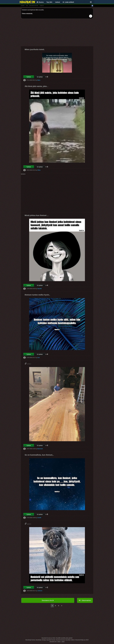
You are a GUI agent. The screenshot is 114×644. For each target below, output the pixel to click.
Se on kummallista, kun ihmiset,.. (39, 455)
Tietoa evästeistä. (27, 14)
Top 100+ (49, 2)
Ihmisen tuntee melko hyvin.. (37, 295)
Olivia (39, 170)
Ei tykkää (40, 77)
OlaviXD (39, 289)
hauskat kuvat (34, 6)
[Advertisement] (57, 33)
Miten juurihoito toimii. (35, 49)
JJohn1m (40, 591)
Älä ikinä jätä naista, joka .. (36, 86)
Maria (39, 80)
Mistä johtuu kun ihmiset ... (37, 215)
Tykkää (29, 77)
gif (27, 6)
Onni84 (39, 518)
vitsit (23, 6)
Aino (39, 358)
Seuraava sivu (48, 600)
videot (42, 6)
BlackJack (40, 449)
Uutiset (58, 2)
